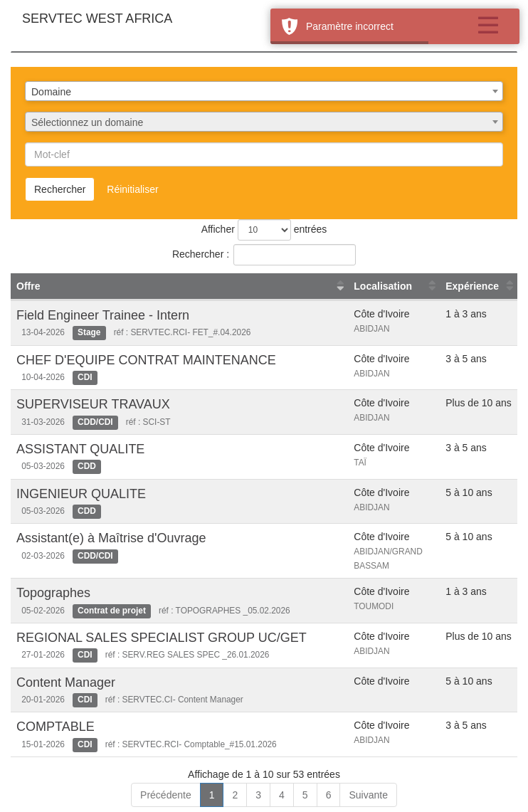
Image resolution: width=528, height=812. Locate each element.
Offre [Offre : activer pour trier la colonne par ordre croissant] (28, 286)
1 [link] (212, 795)
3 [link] (258, 795)
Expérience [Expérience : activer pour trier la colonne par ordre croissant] (472, 286)
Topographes (53, 593)
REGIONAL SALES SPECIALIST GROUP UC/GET (162, 638)
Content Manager (66, 682)
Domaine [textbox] (51, 92)
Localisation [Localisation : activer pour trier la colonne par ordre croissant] (383, 286)
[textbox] (264, 122)
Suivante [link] (368, 795)
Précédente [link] (166, 795)
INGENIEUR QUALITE (81, 494)
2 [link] (235, 795)
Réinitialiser (132, 189)
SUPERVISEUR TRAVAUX (93, 404)
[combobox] (264, 91)
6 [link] (329, 795)
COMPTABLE (56, 727)
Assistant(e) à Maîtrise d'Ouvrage (111, 538)
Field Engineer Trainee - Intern (103, 315)
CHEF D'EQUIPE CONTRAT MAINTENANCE (146, 360)
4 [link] (282, 795)
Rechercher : (264, 255)
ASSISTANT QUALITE (80, 449)
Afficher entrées (264, 230)
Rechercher (60, 189)
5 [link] (305, 795)
